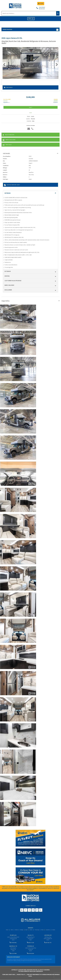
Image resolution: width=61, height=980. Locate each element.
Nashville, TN (13, 946)
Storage (22, 930)
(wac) (9, 102)
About (42, 930)
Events (31, 930)
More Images (8, 88)
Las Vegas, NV (48, 935)
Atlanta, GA (13, 935)
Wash (26, 930)
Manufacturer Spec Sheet (12, 185)
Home (7, 930)
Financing (37, 930)
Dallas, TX (31, 935)
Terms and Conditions (9, 975)
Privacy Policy (21, 975)
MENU (31, 19)
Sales (12, 930)
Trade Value (7, 145)
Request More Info (8, 135)
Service (16, 930)
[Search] (29, 13)
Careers (54, 930)
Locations (48, 930)
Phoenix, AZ (31, 946)
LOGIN (41, 3)
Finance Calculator (9, 140)
